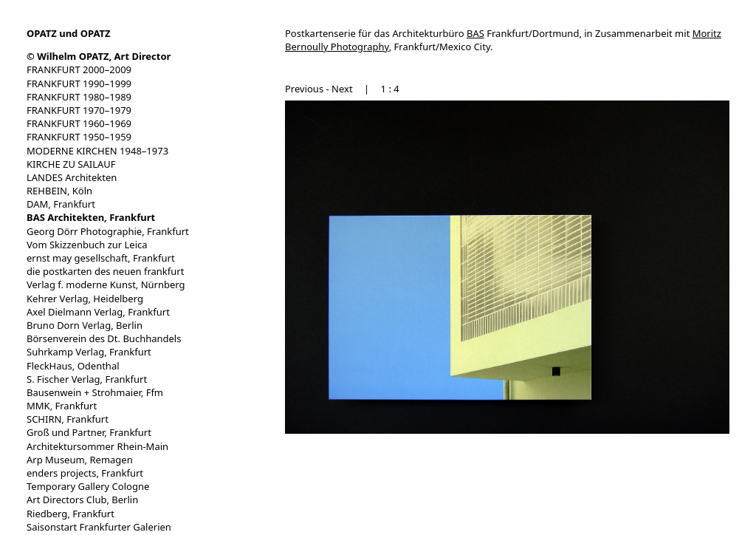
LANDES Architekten (72, 177)
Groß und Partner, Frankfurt (89, 432)
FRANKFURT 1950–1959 (79, 137)
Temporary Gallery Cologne (88, 486)
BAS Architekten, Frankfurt (91, 217)
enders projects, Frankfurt (85, 473)
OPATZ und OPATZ (69, 33)
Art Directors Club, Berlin (82, 500)
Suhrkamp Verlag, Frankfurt (89, 352)
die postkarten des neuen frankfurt (105, 271)
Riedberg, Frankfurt (71, 514)
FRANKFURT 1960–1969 (79, 123)
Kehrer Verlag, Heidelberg (85, 299)
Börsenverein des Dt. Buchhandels (104, 338)
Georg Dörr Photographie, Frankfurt (108, 231)
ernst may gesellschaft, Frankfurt (101, 258)
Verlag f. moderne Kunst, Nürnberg (106, 284)
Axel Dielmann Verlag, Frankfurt (98, 312)
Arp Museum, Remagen (80, 460)
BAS (475, 33)
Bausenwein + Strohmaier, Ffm (95, 392)
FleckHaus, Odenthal (73, 366)
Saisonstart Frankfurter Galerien (99, 527)
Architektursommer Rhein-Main (97, 446)
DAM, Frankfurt (61, 204)
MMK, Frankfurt (62, 406)
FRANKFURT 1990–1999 (79, 84)
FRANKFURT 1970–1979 (79, 110)
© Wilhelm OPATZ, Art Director (99, 56)
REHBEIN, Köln (59, 191)
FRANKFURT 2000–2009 (79, 69)
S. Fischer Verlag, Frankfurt (87, 379)
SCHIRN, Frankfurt (68, 419)
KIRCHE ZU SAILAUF (71, 164)
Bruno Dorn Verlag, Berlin (85, 325)
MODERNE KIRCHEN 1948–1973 (97, 151)
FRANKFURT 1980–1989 (79, 97)
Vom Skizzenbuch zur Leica (87, 245)
